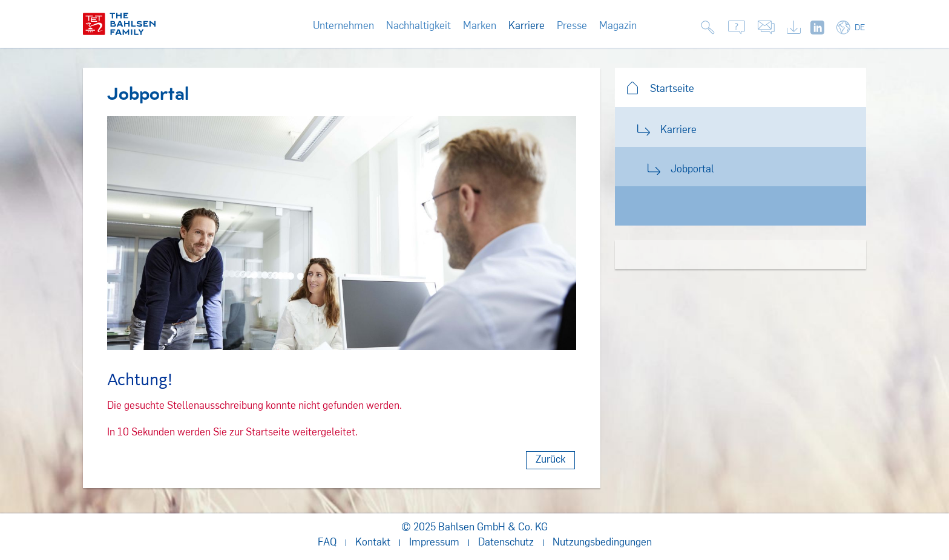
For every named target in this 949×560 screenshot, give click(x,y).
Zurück (550, 460)
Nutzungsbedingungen (602, 543)
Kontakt (373, 543)
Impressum (434, 543)
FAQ (327, 543)
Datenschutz (506, 543)
